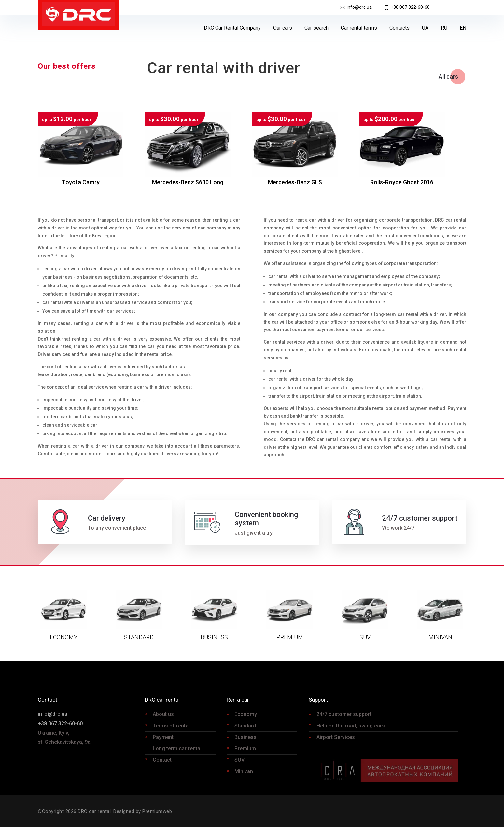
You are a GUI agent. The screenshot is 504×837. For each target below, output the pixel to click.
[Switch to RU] (444, 28)
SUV (239, 760)
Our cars (283, 28)
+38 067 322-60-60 (410, 7)
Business (245, 737)
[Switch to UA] (425, 28)
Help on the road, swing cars (351, 726)
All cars (448, 76)
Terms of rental (171, 726)
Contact (162, 760)
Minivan (244, 771)
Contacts (399, 28)
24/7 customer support (420, 518)
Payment (163, 737)
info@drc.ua (359, 7)
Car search (316, 28)
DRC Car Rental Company (232, 28)
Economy (246, 714)
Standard (245, 726)
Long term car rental (177, 749)
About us (163, 714)
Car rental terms (359, 28)
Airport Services (336, 737)
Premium (245, 749)
